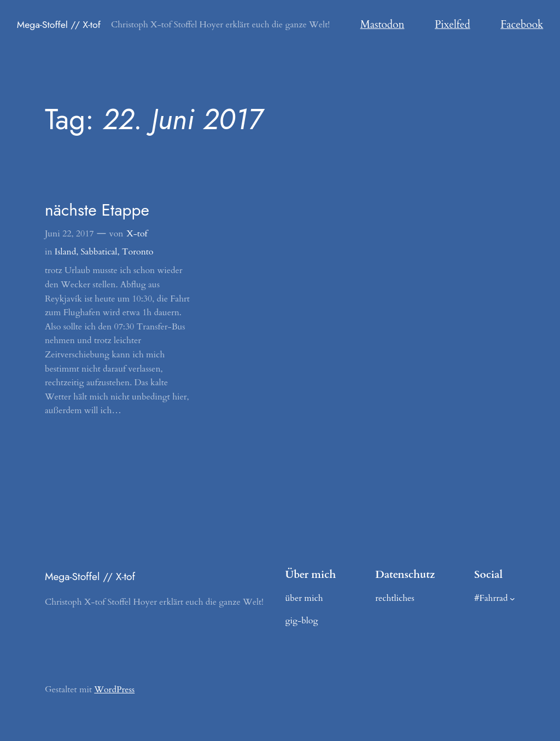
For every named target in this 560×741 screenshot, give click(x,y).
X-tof (137, 234)
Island (65, 252)
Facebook (522, 25)
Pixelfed (453, 25)
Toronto (138, 252)
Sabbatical (99, 252)
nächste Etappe (97, 210)
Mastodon (383, 25)
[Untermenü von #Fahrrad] (512, 599)
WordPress (114, 690)
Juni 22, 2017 (69, 234)
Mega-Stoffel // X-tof (59, 25)
